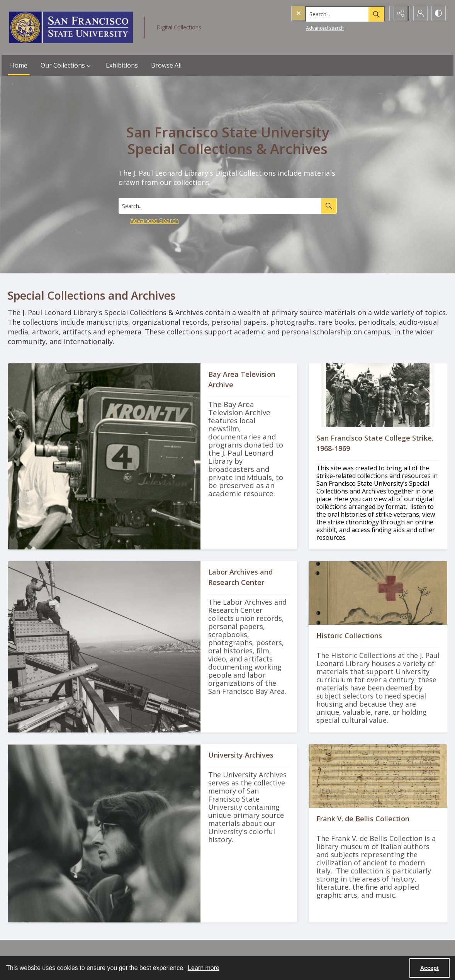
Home (19, 65)
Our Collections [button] (67, 65)
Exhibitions (122, 65)
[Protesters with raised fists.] (378, 488)
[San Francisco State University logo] (71, 27)
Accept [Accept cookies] (430, 968)
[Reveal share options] (399, 14)
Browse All (166, 65)
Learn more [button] (204, 968)
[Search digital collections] (220, 206)
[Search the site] (324, 14)
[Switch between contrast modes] (438, 14)
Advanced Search (154, 220)
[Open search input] (380, 14)
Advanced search (309, 27)
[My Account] (419, 14)
